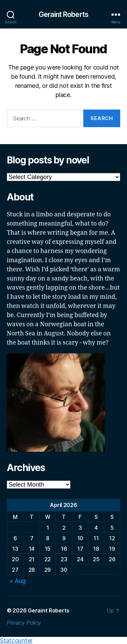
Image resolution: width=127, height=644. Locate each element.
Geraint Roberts (63, 14)
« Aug (18, 581)
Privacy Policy (24, 623)
